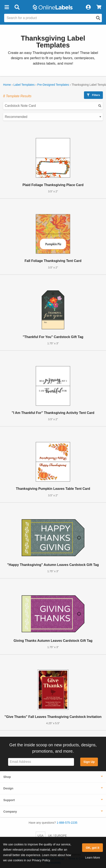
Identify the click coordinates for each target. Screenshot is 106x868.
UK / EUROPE (57, 836)
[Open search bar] (17, 7)
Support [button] (9, 800)
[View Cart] (99, 7)
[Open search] (98, 18)
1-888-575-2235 (67, 823)
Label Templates (24, 85)
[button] (7, 7)
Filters (93, 95)
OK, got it (93, 848)
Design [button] (8, 788)
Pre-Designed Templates (53, 85)
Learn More (92, 858)
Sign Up (89, 762)
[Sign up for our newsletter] (41, 762)
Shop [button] (7, 777)
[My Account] (88, 7)
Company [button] (10, 812)
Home (7, 85)
